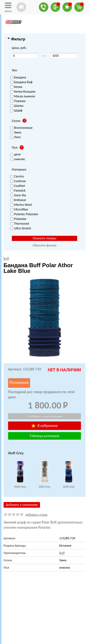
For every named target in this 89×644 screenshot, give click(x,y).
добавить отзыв (36, 515)
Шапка (17, 106)
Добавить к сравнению (22, 505)
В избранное (44, 426)
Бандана (18, 78)
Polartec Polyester (24, 214)
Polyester (18, 219)
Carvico (17, 177)
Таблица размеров (44, 436)
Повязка (18, 101)
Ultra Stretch (21, 229)
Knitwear (18, 200)
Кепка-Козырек (23, 92)
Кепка (16, 87)
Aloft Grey (20, 487)
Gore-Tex (18, 195)
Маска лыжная (23, 97)
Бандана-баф (21, 82)
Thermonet (20, 224)
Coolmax (18, 181)
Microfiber (19, 210)
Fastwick (18, 191)
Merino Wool (21, 205)
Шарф (16, 111)
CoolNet (18, 186)
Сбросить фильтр (45, 245)
